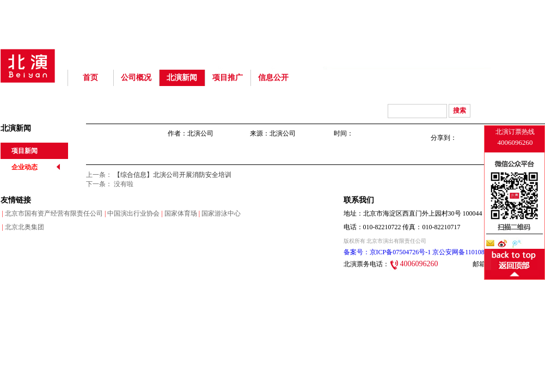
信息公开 (273, 78)
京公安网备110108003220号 (471, 252)
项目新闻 (25, 151)
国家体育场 (178, 213)
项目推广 (228, 78)
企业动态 (25, 167)
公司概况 (136, 78)
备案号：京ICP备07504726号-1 (387, 252)
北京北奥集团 (22, 227)
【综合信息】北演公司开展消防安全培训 (173, 175)
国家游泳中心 (219, 213)
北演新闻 (182, 78)
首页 (90, 78)
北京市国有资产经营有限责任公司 (52, 213)
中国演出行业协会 (131, 213)
